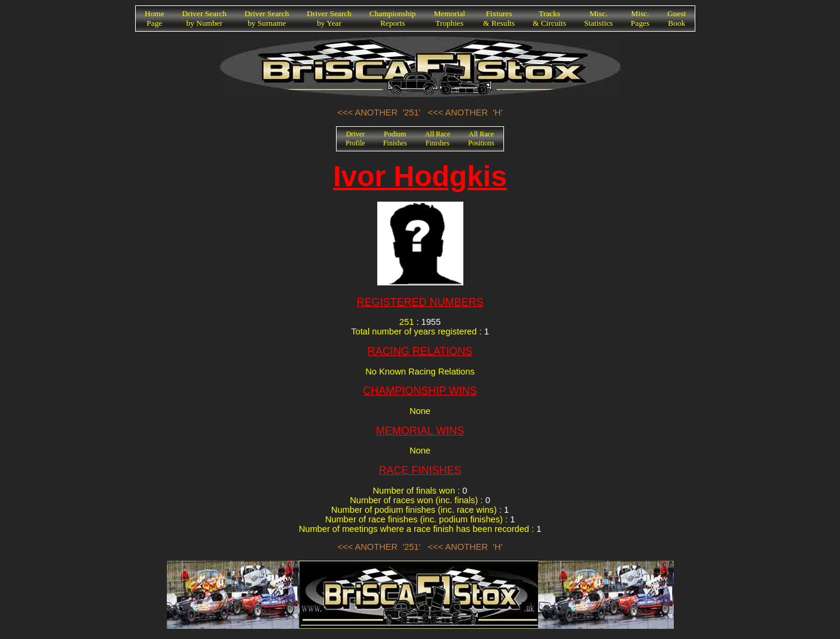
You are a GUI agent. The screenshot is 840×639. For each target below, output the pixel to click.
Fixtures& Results (499, 18)
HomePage (155, 18)
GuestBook (676, 18)
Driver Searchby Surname (267, 18)
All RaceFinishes (438, 139)
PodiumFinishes (395, 139)
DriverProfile (355, 139)
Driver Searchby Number (204, 18)
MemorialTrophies (450, 18)
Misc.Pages (640, 18)
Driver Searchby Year (329, 18)
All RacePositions (481, 139)
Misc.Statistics (598, 18)
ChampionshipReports (393, 18)
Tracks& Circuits (549, 18)
